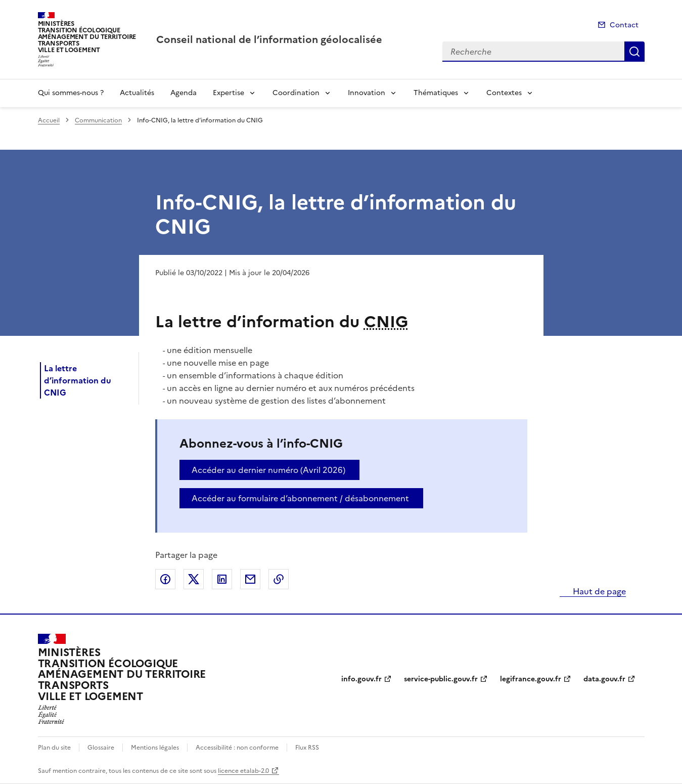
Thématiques (436, 93)
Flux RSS (307, 748)
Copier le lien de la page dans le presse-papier (279, 579)
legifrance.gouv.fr (531, 679)
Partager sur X (194, 579)
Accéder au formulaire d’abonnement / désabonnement (300, 498)
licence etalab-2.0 (243, 771)
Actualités (137, 93)
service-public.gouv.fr (441, 679)
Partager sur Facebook (165, 579)
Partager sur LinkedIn (222, 579)
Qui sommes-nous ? (71, 93)
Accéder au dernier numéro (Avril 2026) (268, 470)
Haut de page (598, 591)
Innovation (367, 93)
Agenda (184, 93)
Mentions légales (155, 748)
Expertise (229, 93)
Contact (624, 25)
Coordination (296, 93)
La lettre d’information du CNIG (78, 380)
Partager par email (250, 579)
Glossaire (101, 748)
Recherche (634, 52)
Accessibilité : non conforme (237, 748)
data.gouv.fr (604, 679)
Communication (98, 120)
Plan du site (54, 748)
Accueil (49, 120)
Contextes (504, 93)
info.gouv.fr (361, 679)
